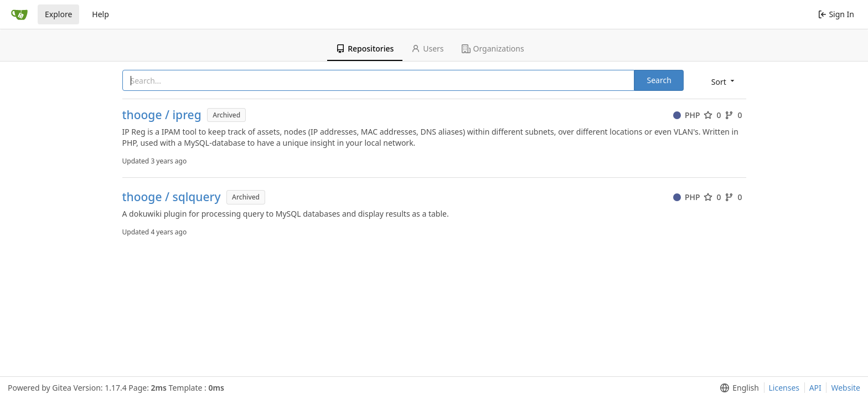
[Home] (19, 14)
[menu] (724, 81)
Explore (58, 14)
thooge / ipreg (162, 115)
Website (846, 388)
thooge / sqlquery (172, 197)
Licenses (784, 388)
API (815, 388)
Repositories (365, 48)
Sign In (836, 14)
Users (427, 48)
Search (659, 80)
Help (100, 14)
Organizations (493, 48)
